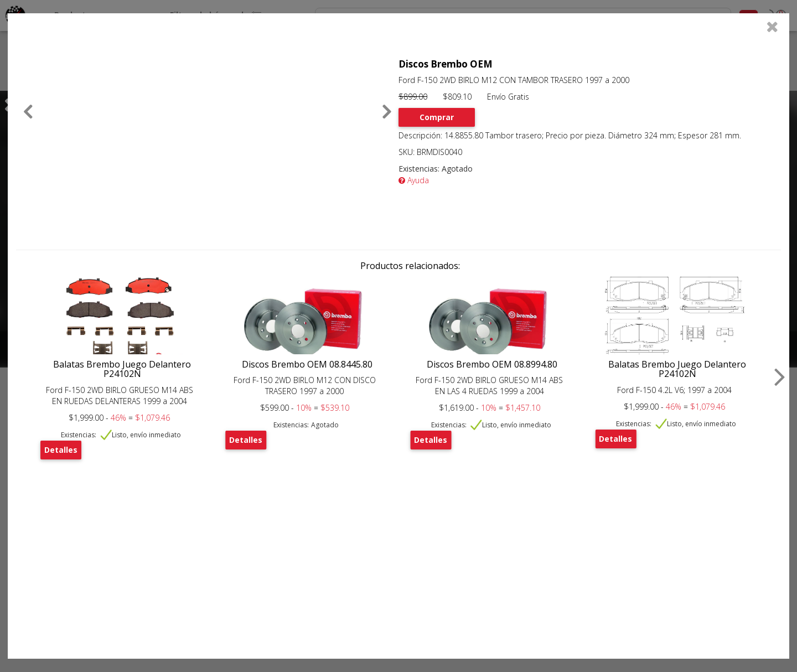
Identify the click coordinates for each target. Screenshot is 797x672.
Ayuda (414, 180)
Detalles (61, 450)
